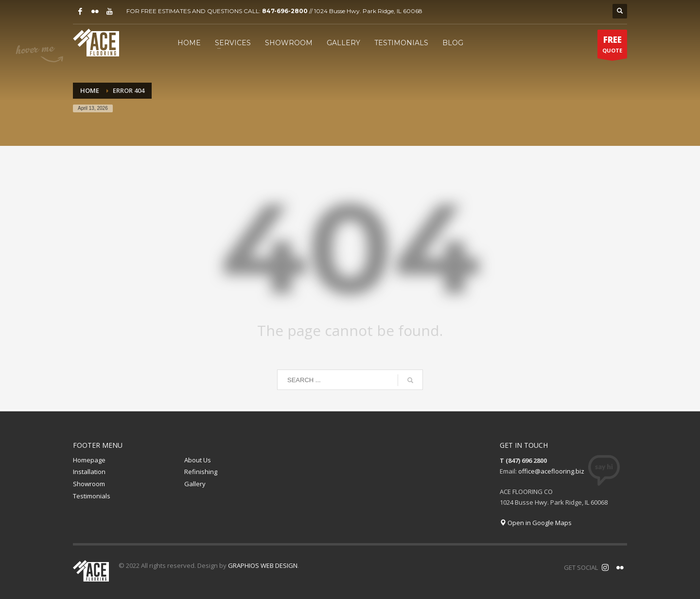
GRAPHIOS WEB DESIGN (263, 565)
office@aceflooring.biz (551, 471)
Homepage (89, 460)
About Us (198, 460)
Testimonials (92, 496)
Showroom (89, 484)
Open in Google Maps (536, 523)
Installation (89, 472)
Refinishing (201, 472)
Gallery (195, 484)
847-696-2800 (285, 11)
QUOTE (612, 46)
